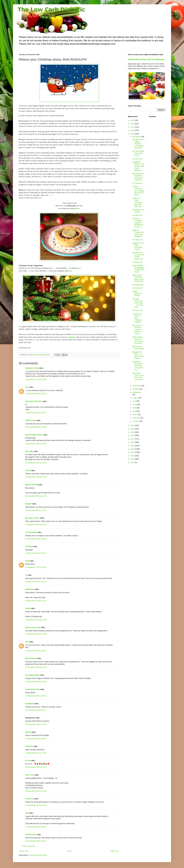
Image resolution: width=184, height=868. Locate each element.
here (40, 198)
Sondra (28, 732)
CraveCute (29, 799)
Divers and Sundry (33, 627)
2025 (133, 124)
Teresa (28, 471)
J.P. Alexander (31, 532)
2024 (133, 127)
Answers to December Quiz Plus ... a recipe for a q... (138, 366)
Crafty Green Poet (32, 689)
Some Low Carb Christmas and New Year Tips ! (137, 202)
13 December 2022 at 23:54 (36, 525)
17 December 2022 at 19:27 (36, 827)
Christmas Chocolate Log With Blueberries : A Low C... (138, 223)
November (137, 386)
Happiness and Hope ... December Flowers (138, 246)
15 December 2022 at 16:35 (36, 739)
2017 (133, 439)
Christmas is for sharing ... (138, 211)
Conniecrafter (31, 835)
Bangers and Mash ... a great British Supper (138, 355)
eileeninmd (30, 589)
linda (27, 561)
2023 (133, 130)
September (137, 392)
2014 (133, 449)
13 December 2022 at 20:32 (36, 463)
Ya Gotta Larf (137, 159)
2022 (133, 134)
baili (27, 813)
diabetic (73, 337)
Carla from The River (34, 401)
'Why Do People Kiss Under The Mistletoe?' (138, 233)
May (135, 408)
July (134, 401)
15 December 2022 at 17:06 (36, 753)
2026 (133, 120)
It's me (28, 761)
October (136, 389)
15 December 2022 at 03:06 (36, 682)
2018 (133, 436)
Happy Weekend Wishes (137, 293)
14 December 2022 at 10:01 (36, 567)
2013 (133, 452)
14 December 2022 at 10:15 (36, 582)
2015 (133, 446)
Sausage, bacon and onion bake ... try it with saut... (138, 303)
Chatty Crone (31, 420)
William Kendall (32, 485)
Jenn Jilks (29, 451)
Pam (27, 642)
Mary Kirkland (31, 658)
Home (69, 851)
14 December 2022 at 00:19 (36, 539)
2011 (133, 459)
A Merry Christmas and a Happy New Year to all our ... (138, 191)
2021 (133, 425)
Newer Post (24, 851)
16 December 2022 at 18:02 (36, 791)
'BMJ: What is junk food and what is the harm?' (138, 340)
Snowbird (29, 746)
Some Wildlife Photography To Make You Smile (138, 269)
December (137, 137)
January (136, 421)
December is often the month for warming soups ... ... (138, 330)
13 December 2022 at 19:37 (36, 413)
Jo (26, 575)
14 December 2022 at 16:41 (36, 651)
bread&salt (30, 704)
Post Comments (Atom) (38, 855)
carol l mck (30, 775)
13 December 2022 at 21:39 (36, 477)
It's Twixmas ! (137, 183)
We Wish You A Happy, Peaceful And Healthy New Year (138, 144)
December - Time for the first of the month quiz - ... (138, 377)
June (135, 405)
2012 (133, 456)
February (136, 418)
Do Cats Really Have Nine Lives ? (138, 153)
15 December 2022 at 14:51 (36, 724)
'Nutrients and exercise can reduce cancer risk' (138, 256)
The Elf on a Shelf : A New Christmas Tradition (137, 318)
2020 (133, 429)
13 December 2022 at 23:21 (36, 510)
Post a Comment (29, 846)
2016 (133, 442)
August (136, 398)
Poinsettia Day (138, 285)
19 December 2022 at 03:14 (36, 841)
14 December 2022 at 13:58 (36, 634)
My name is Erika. (32, 518)
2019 (133, 432)
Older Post (114, 851)
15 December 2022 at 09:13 (36, 696)
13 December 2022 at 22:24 (36, 496)
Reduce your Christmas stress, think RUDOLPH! (138, 278)
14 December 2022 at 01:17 (36, 553)
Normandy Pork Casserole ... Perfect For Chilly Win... (138, 177)
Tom (27, 387)
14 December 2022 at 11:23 (36, 601)
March (135, 415)
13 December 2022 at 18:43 (36, 394)
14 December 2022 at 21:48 (36, 667)
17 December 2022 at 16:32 (36, 805)
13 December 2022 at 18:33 (36, 379)
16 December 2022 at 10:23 (36, 767)
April (135, 411)
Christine (29, 547)
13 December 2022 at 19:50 (36, 427)
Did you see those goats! (138, 348)
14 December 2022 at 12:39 (36, 620)
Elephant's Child (32, 368)
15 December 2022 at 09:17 (36, 710)
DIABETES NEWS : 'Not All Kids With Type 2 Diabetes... (138, 166)
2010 (133, 462)
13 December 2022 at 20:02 (36, 444)
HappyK (28, 504)
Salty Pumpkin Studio (34, 435)
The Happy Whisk (32, 675)
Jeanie (28, 608)
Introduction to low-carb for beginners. (146, 59)
